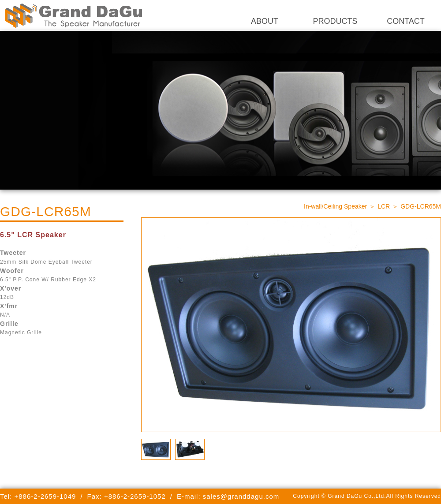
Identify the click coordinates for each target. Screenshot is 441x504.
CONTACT (406, 21)
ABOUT (265, 21)
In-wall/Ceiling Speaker (335, 206)
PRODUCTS (335, 21)
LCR (384, 206)
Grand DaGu (73, 15)
